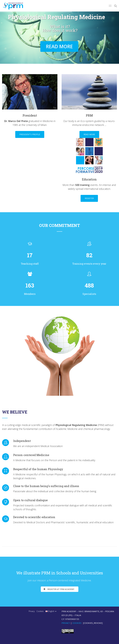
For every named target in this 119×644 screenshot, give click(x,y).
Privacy (32, 611)
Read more (89, 134)
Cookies (40, 611)
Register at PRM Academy (59, 589)
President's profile (30, 134)
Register (89, 198)
